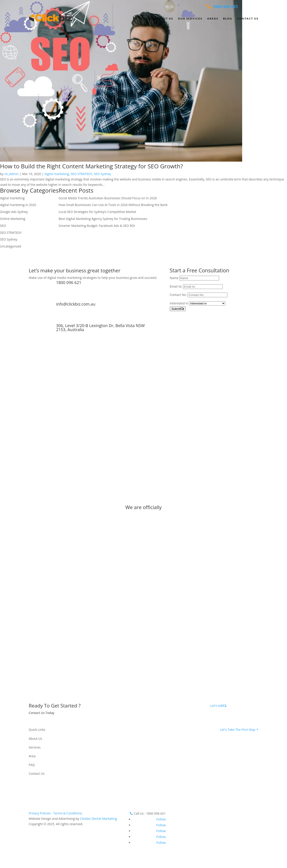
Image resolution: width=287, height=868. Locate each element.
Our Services (190, 18)
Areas (213, 18)
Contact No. (178, 295)
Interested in (179, 303)
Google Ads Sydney (14, 212)
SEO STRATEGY (81, 174)
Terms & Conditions (68, 813)
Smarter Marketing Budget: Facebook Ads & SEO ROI (97, 226)
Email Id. (176, 286)
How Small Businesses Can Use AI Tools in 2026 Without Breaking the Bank (113, 205)
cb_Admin (11, 174)
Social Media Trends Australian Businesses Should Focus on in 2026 (108, 198)
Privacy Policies (40, 813)
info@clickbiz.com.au (76, 304)
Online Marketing (13, 219)
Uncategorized (11, 246)
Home (146, 18)
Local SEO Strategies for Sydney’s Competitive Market (97, 212)
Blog (228, 18)
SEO (3, 226)
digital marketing (57, 174)
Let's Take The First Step (238, 730)
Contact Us (248, 18)
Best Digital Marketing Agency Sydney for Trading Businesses (103, 219)
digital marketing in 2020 (18, 205)
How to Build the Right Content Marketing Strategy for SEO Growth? (91, 166)
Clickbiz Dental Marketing (98, 819)
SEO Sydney (103, 174)
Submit (176, 309)
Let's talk (217, 706)
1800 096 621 (69, 282)
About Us (165, 18)
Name (174, 278)
